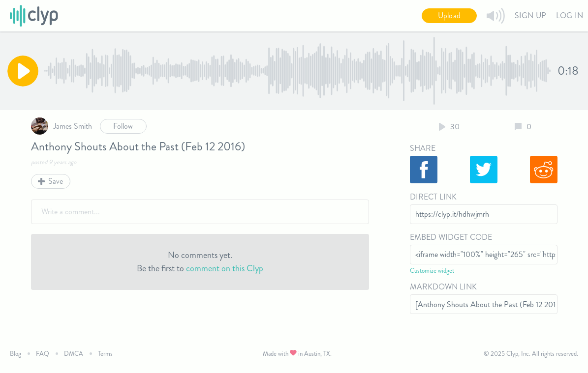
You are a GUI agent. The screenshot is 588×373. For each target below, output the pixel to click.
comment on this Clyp (225, 268)
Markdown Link (443, 287)
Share (423, 148)
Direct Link (433, 197)
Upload (449, 15)
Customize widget (432, 271)
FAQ (43, 354)
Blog (15, 354)
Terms (105, 354)
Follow (123, 126)
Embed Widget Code (451, 237)
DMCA (74, 354)
